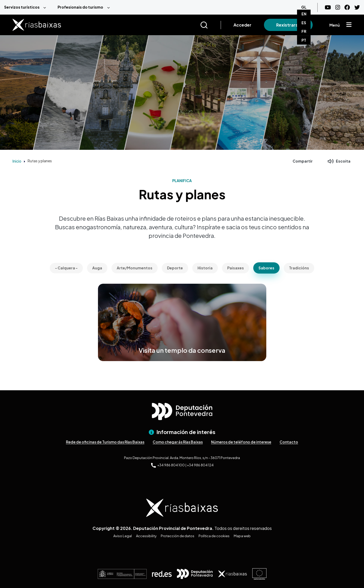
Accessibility (146, 536)
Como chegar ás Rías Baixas (178, 442)
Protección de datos (178, 536)
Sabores (266, 268)
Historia (205, 268)
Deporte (175, 268)
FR (304, 31)
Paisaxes (236, 268)
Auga (97, 268)
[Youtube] (328, 7)
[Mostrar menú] (349, 25)
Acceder (242, 25)
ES (304, 23)
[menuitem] (27, 7)
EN (304, 14)
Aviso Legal (123, 536)
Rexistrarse (288, 25)
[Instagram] (338, 7)
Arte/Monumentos (135, 268)
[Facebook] (347, 7)
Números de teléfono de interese (241, 442)
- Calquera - (66, 268)
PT (304, 40)
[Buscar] (210, 25)
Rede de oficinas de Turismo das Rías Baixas (105, 442)
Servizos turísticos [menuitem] (22, 7)
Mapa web (242, 536)
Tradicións (299, 268)
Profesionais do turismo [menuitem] (80, 7)
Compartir (303, 161)
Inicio (17, 161)
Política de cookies (214, 536)
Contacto (289, 442)
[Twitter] (357, 7)
